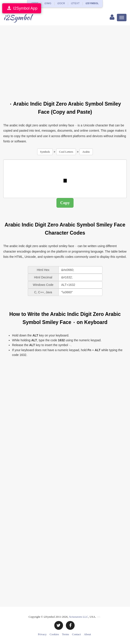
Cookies (54, 634)
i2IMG (48, 3)
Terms (65, 634)
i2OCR (61, 3)
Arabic (86, 152)
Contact (76, 634)
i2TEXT (75, 3)
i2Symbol (17, 17)
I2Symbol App (22, 8)
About (87, 634)
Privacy (42, 634)
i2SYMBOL (92, 3)
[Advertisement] (67, 60)
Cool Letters (66, 152)
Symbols (45, 152)
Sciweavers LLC (79, 617)
